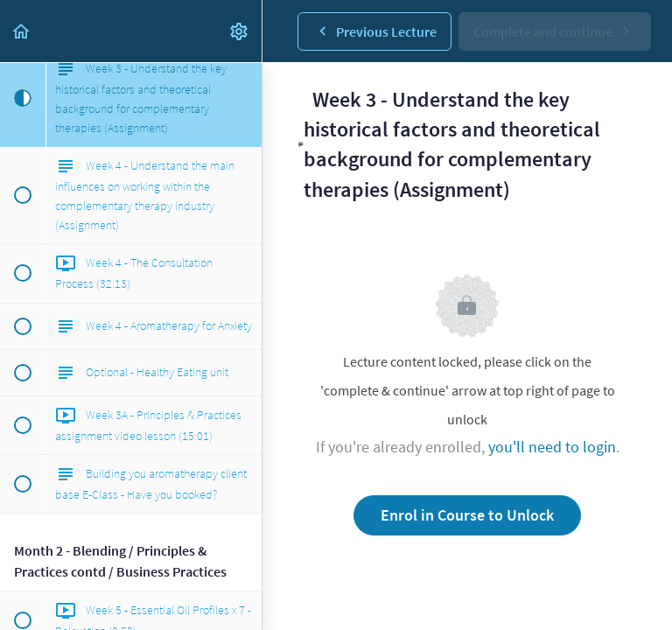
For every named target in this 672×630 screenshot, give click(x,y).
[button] (22, 31)
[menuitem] (240, 31)
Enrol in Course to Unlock (467, 515)
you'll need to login (552, 447)
